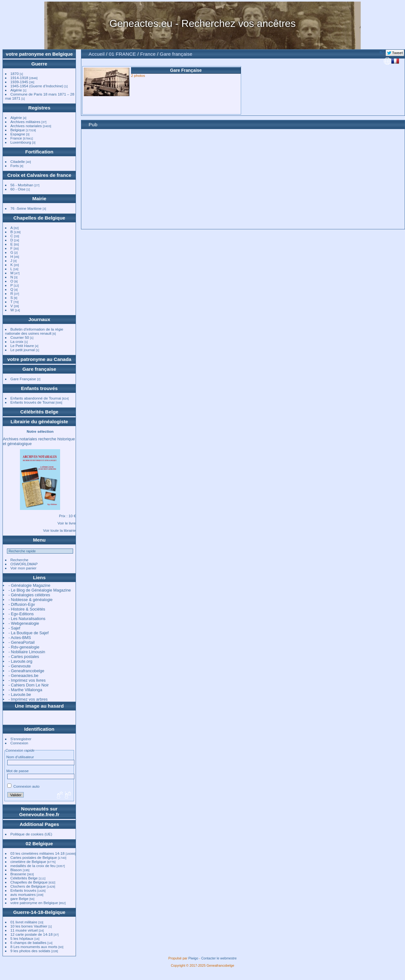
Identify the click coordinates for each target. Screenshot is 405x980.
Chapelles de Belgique (39, 218)
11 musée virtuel (24, 930)
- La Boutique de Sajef (29, 633)
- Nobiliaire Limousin (27, 652)
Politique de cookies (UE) (31, 834)
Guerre (39, 64)
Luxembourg (21, 142)
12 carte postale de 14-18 (31, 934)
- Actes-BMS (20, 638)
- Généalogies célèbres (29, 595)
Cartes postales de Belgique (34, 857)
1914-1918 (19, 78)
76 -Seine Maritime (26, 208)
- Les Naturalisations (27, 619)
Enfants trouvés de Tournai (33, 402)
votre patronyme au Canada (39, 359)
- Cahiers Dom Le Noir (29, 685)
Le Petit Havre (22, 346)
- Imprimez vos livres (27, 680)
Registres (39, 108)
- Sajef (14, 628)
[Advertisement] (243, 180)
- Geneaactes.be (24, 676)
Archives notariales (26, 126)
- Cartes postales (24, 657)
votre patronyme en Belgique (39, 54)
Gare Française (23, 379)
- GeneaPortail (22, 642)
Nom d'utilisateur (20, 757)
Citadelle (18, 161)
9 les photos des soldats (30, 951)
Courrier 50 (20, 337)
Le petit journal (23, 350)
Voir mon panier (23, 568)
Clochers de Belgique (28, 886)
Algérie (16, 90)
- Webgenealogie (24, 623)
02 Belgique (39, 844)
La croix (17, 341)
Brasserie (18, 874)
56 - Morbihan (22, 185)
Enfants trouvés (39, 388)
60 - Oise (18, 189)
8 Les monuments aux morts (34, 947)
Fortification (39, 152)
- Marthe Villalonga (25, 690)
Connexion (19, 743)
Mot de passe (18, 771)
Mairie (39, 198)
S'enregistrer (21, 739)
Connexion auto (23, 786)
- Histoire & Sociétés (27, 609)
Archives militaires (25, 122)
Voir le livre (67, 523)
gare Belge (19, 899)
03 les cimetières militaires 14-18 (37, 853)
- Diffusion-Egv (22, 604)
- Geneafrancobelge (26, 671)
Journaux (39, 319)
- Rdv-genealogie (24, 647)
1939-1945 (19, 82)
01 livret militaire (24, 922)
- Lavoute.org (20, 661)
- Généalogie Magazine (29, 585)
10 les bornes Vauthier (29, 926)
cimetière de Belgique (28, 862)
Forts (15, 166)
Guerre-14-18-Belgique (39, 912)
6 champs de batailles (28, 943)
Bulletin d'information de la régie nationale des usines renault (34, 331)
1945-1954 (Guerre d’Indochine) (37, 86)
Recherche (19, 560)
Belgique (18, 130)
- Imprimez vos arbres (28, 699)
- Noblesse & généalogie (31, 600)
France (16, 138)
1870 (15, 74)
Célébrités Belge (39, 412)
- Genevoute (20, 666)
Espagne (18, 134)
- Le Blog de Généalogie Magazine (40, 590)
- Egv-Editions (21, 614)
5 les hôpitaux (22, 938)
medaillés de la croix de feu (33, 866)
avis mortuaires (23, 894)
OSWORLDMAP (24, 564)
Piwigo (193, 958)
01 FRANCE (122, 54)
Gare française (39, 369)
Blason (16, 870)
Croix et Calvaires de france (39, 175)
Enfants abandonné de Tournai (36, 398)
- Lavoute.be (20, 695)
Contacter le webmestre (219, 958)
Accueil (97, 54)
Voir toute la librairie (59, 530)
